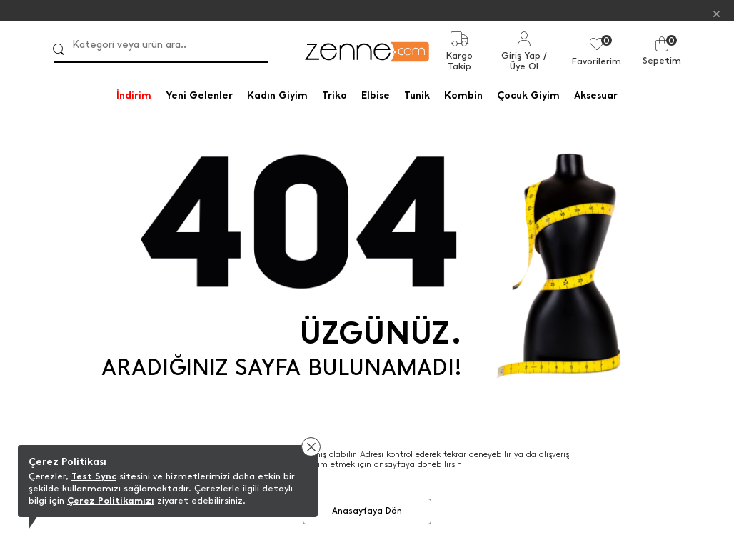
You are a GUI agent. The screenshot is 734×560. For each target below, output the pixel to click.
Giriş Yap (521, 55)
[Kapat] (717, 13)
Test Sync (94, 476)
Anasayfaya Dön (367, 511)
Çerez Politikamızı (111, 500)
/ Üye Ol (528, 61)
